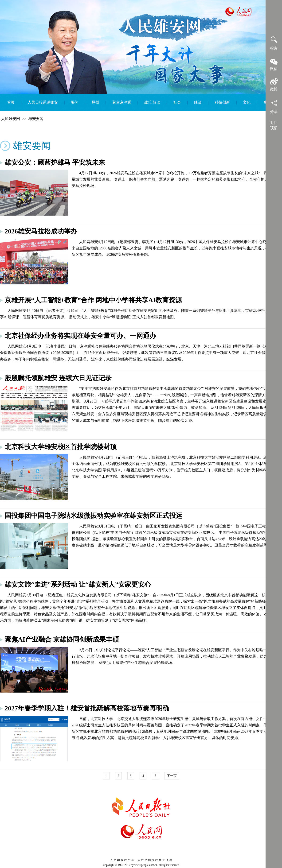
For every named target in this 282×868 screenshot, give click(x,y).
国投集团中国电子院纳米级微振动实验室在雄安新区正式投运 (94, 516)
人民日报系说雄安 (43, 102)
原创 (95, 102)
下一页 (172, 776)
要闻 (75, 102)
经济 (198, 102)
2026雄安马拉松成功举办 (41, 231)
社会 (177, 102)
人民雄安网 (11, 119)
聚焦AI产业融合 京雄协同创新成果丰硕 (62, 639)
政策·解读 (152, 102)
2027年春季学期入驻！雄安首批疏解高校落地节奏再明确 (87, 708)
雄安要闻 (36, 119)
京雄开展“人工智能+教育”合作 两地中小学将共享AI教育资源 (93, 300)
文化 (247, 102)
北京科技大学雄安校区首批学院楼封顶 (61, 447)
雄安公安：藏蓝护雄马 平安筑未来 (55, 162)
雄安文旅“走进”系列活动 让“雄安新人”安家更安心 (78, 584)
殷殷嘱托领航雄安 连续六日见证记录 (58, 378)
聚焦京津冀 (122, 102)
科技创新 (222, 102)
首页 (11, 102)
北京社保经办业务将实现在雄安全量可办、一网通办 (80, 336)
